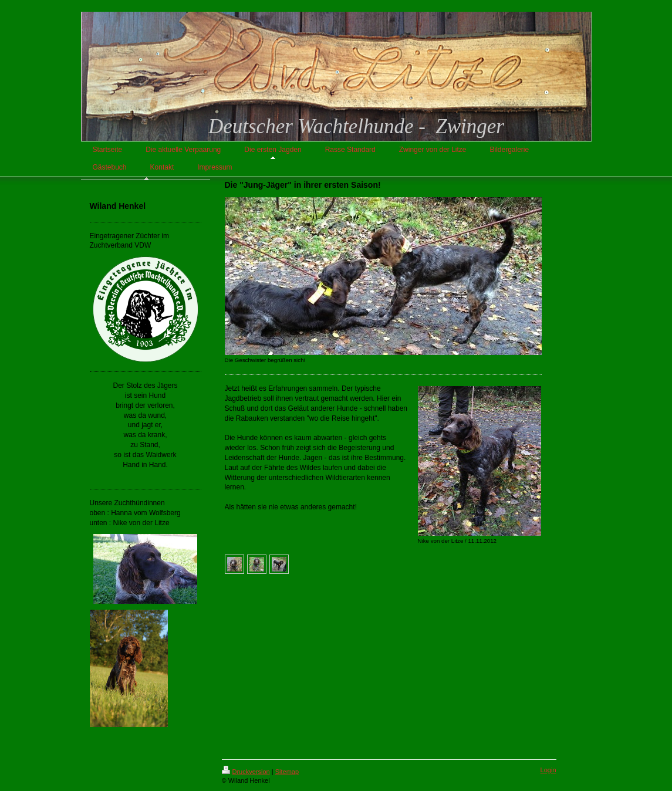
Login (548, 770)
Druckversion (246, 772)
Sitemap (287, 772)
